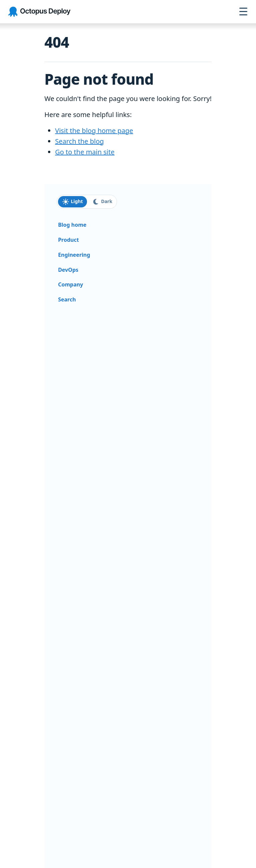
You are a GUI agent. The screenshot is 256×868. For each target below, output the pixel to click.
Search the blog (79, 141)
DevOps (68, 270)
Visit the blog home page (94, 131)
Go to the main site (85, 152)
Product (68, 240)
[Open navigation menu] (243, 12)
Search (67, 299)
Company (70, 284)
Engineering (74, 255)
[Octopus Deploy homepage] (39, 12)
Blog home (72, 225)
